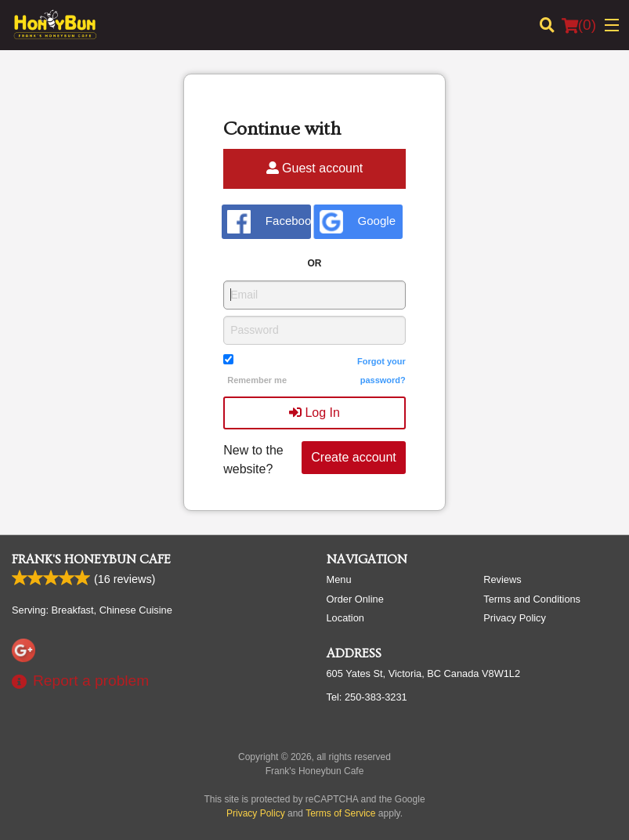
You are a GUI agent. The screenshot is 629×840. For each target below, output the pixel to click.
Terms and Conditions (532, 599)
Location (345, 618)
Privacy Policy (515, 618)
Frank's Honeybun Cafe (91, 559)
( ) (579, 25)
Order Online (355, 599)
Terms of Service (340, 813)
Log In (314, 413)
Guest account (315, 168)
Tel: (367, 697)
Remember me (257, 380)
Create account (354, 457)
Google (358, 222)
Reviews (502, 579)
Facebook (269, 222)
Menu (339, 579)
